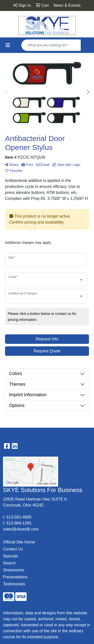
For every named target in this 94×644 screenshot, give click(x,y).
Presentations (15, 577)
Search (9, 563)
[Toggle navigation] (8, 45)
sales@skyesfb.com (21, 529)
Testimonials (14, 584)
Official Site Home (19, 542)
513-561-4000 (19, 517)
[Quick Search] (51, 45)
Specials (11, 556)
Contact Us (13, 549)
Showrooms (14, 570)
